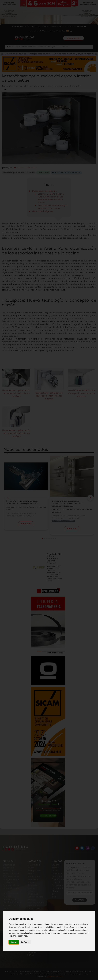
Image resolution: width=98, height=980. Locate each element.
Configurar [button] (25, 942)
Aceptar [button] (14, 942)
